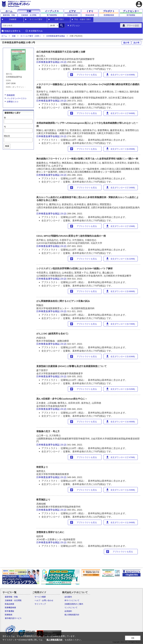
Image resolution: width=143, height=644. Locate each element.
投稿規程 (11, 95)
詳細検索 (13, 19)
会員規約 (68, 611)
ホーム (4, 36)
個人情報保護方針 (72, 615)
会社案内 (68, 597)
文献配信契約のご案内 (74, 604)
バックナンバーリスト (17, 98)
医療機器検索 (10, 608)
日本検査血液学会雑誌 (56, 36)
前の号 (126, 43)
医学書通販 (9, 611)
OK (133, 638)
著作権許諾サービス (13, 618)
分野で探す (59, 19)
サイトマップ (40, 604)
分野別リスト (13, 102)
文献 (14, 36)
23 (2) (64, 62)
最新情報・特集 (11, 597)
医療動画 (9, 615)
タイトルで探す (36, 19)
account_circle (139, 4)
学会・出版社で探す (83, 19)
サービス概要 (40, 597)
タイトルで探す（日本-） (31, 36)
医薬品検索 (9, 604)
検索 (7, 146)
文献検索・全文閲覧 (13, 600)
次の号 (136, 43)
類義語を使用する (12, 31)
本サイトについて (72, 600)
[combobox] (25, 25)
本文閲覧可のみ (36, 31)
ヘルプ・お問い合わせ (44, 600)
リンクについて (71, 608)
